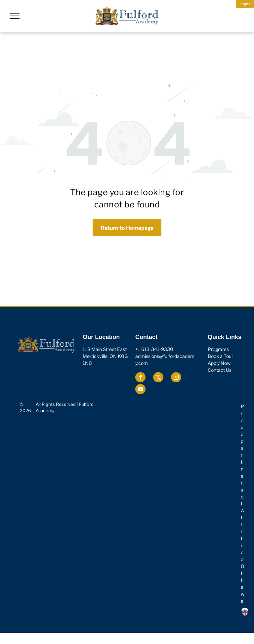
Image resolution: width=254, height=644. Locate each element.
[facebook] (140, 378)
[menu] (15, 16)
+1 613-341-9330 (154, 349)
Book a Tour (220, 356)
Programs (218, 349)
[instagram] (176, 378)
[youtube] (140, 390)
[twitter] (158, 378)
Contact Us (220, 370)
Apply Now (219, 363)
